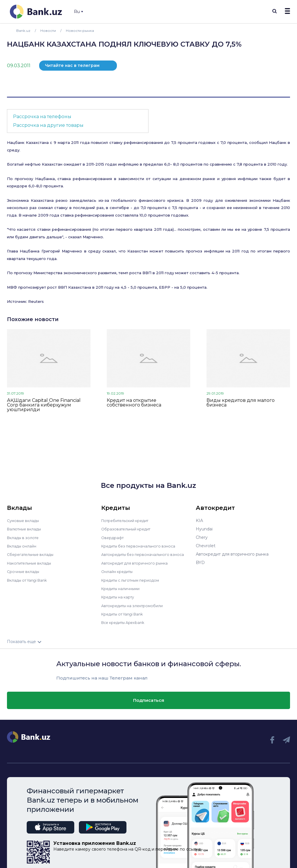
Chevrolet (206, 546)
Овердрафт (113, 537)
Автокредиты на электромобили (135, 605)
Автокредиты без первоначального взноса (146, 554)
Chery (202, 537)
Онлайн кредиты (119, 571)
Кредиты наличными (123, 588)
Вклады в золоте (24, 537)
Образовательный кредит (128, 529)
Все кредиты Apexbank (125, 621)
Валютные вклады (26, 529)
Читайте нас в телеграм (72, 65)
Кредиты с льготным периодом (134, 579)
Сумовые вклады (24, 521)
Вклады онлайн (23, 546)
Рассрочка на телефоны (42, 117)
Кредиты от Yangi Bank (125, 613)
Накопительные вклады (32, 563)
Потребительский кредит (128, 521)
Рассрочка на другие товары (48, 125)
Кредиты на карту (120, 596)
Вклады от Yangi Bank (30, 579)
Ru (78, 12)
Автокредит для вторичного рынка (138, 563)
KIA (199, 521)
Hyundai (204, 529)
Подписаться (149, 699)
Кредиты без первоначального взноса (141, 546)
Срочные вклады (24, 571)
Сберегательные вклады (32, 554)
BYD (200, 563)
